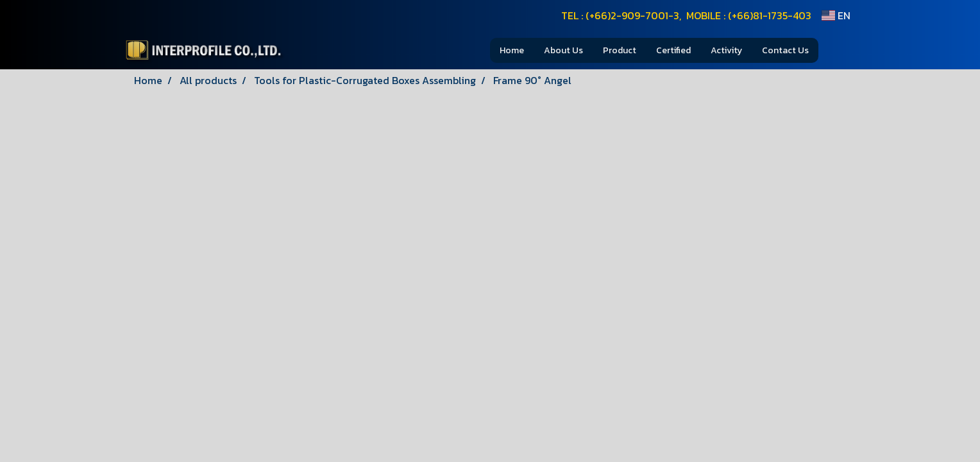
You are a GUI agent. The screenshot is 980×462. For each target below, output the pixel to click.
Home (512, 50)
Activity (726, 50)
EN (836, 15)
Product (620, 50)
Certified (673, 50)
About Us (563, 50)
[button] (838, 50)
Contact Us (785, 50)
